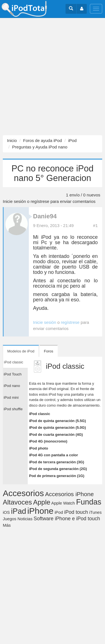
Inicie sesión (14, 201)
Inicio (12, 140)
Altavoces (17, 502)
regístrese (40, 201)
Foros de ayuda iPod (43, 140)
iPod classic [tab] (14, 362)
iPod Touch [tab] (13, 374)
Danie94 (45, 216)
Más (7, 525)
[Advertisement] (53, 77)
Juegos (10, 519)
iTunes (95, 512)
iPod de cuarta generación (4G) (56, 435)
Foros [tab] (49, 351)
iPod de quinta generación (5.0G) (58, 428)
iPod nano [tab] (12, 386)
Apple (42, 502)
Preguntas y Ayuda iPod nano (40, 147)
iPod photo (39, 448)
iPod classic (40, 414)
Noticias (25, 519)
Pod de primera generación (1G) (57, 476)
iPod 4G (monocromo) (48, 441)
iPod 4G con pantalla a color (54, 455)
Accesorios (23, 493)
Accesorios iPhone (69, 494)
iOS (6, 512)
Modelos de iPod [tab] (21, 351)
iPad (18, 511)
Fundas (89, 502)
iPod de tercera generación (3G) (57, 462)
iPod (72, 140)
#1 (95, 225)
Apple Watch (63, 503)
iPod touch (76, 512)
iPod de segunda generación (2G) (58, 469)
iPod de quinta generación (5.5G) (58, 421)
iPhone (40, 511)
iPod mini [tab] (11, 397)
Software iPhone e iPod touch (67, 519)
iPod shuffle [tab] (13, 409)
